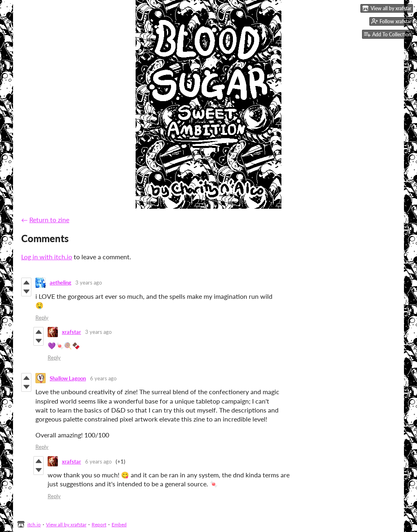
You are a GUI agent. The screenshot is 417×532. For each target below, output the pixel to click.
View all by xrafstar (66, 524)
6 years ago (103, 378)
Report (99, 524)
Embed (119, 524)
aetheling (60, 283)
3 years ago (89, 283)
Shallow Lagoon (68, 378)
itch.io (34, 524)
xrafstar (71, 332)
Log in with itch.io (47, 257)
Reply (42, 318)
